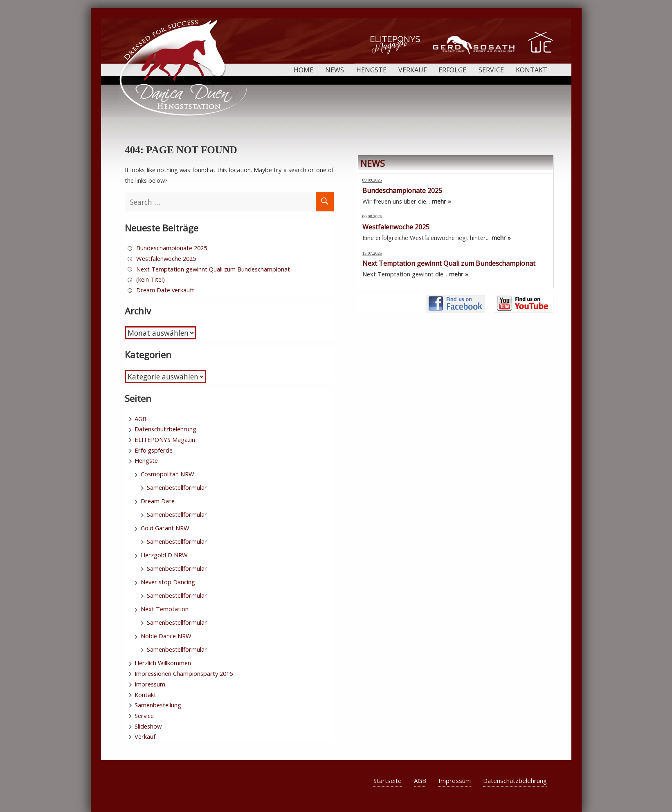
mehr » (442, 201)
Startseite (388, 781)
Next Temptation (165, 609)
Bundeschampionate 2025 (172, 248)
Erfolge (452, 70)
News (335, 70)
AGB (140, 419)
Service (491, 70)
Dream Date (158, 501)
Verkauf (412, 70)
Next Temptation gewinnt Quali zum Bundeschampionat (213, 269)
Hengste (371, 70)
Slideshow (148, 726)
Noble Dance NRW (166, 636)
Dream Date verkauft (165, 290)
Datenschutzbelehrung (165, 429)
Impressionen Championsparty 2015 (184, 673)
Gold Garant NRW (165, 528)
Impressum (150, 684)
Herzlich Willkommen (163, 663)
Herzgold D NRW (164, 555)
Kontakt (532, 70)
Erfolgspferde (154, 450)
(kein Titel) (151, 279)
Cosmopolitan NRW (167, 474)
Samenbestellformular (177, 487)
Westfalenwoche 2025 (166, 258)
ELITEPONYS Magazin (165, 440)
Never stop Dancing (168, 582)
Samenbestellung (158, 705)
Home (303, 70)
